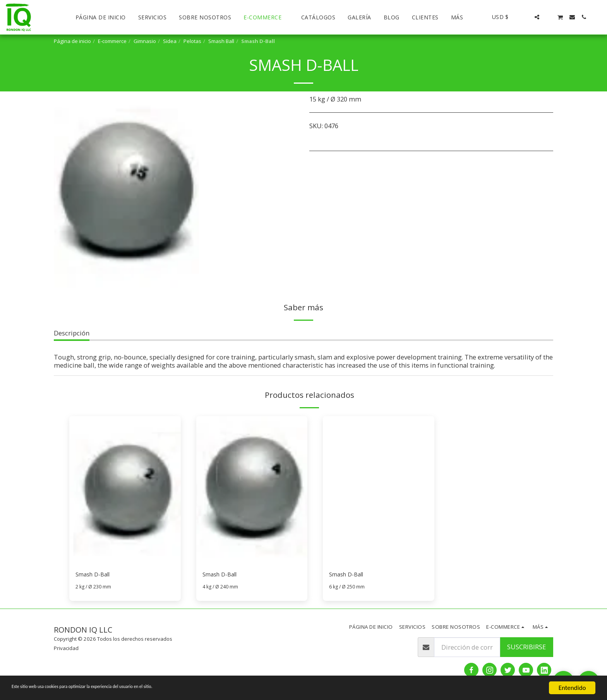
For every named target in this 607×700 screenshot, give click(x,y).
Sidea (170, 41)
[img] (125, 490)
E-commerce (112, 41)
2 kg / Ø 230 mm (95, 588)
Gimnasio (145, 41)
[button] (525, 17)
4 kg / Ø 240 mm (222, 588)
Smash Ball (221, 41)
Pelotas (192, 41)
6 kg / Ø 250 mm (348, 588)
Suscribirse (526, 648)
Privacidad (66, 650)
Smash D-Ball (96, 575)
